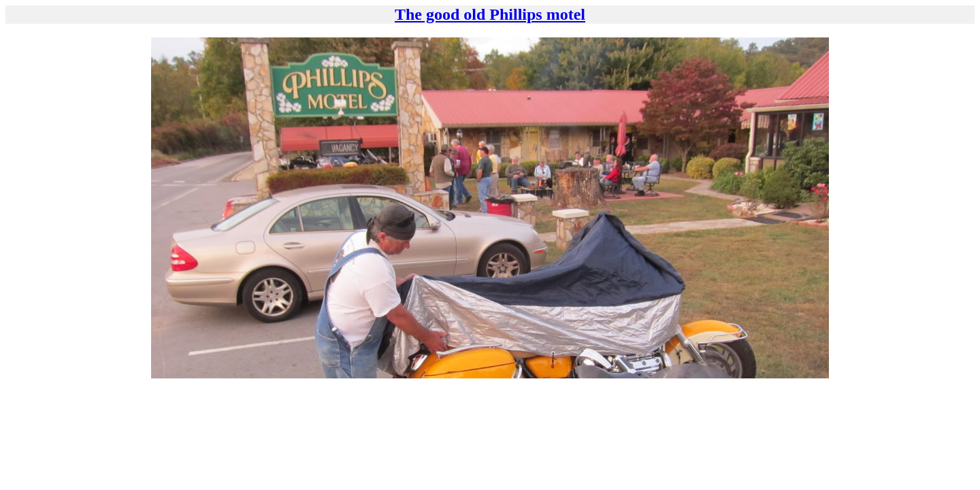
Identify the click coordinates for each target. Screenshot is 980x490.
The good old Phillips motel (490, 14)
